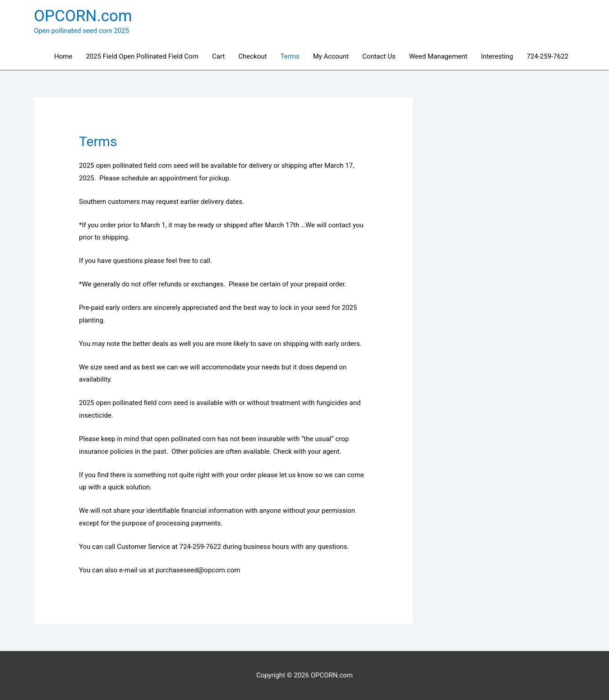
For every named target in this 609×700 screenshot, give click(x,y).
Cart (218, 56)
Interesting (497, 56)
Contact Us (379, 56)
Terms (290, 56)
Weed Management (438, 56)
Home (63, 56)
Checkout (252, 56)
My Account (331, 56)
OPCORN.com (83, 16)
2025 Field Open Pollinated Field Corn (142, 56)
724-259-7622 (547, 56)
